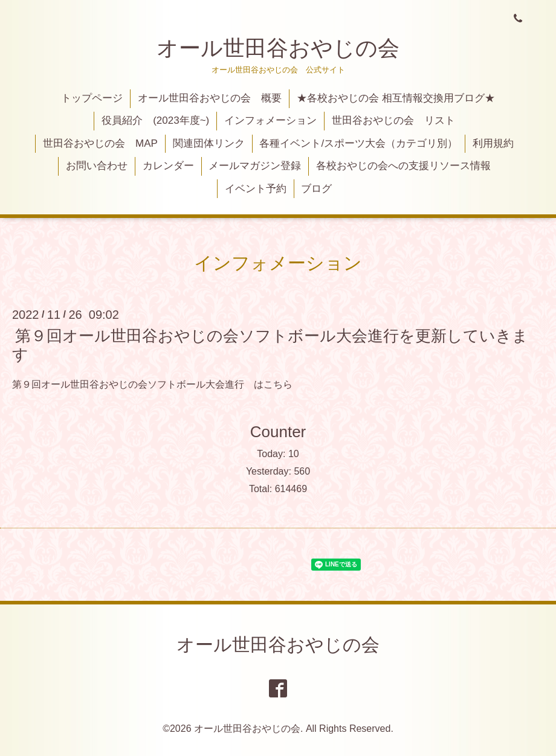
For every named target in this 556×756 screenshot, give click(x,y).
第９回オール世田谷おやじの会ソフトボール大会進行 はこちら (152, 384)
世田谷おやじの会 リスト (393, 120)
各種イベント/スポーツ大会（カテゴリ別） (358, 143)
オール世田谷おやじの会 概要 (210, 98)
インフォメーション (270, 120)
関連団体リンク (209, 143)
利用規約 (493, 143)
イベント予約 (256, 189)
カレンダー (168, 166)
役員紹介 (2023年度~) (155, 120)
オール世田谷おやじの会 (278, 48)
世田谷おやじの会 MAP (100, 143)
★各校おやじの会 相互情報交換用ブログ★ (396, 98)
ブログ (316, 189)
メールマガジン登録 (255, 166)
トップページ (92, 98)
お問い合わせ (97, 166)
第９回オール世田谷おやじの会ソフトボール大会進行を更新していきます (270, 345)
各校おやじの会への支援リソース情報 (403, 166)
